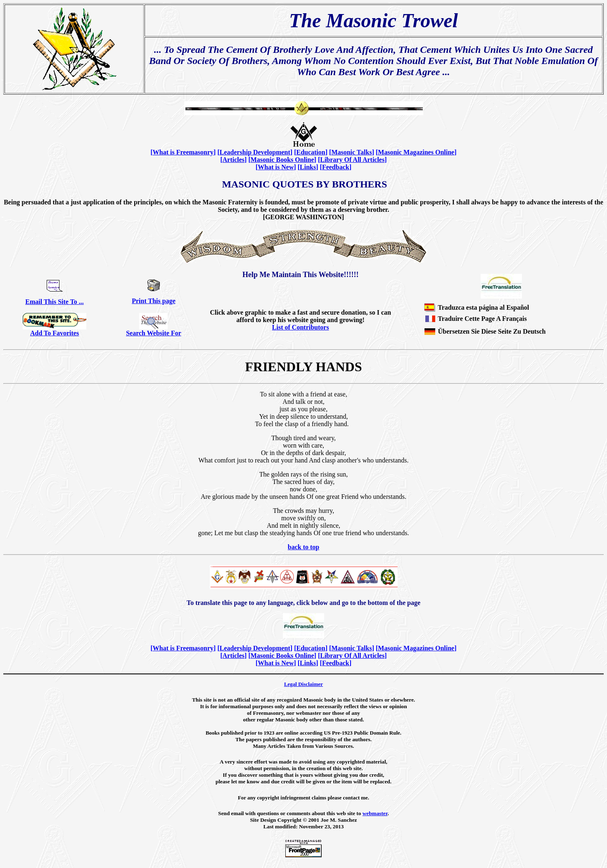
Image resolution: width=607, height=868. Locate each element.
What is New (276, 167)
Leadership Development (255, 152)
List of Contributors (301, 327)
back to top (303, 547)
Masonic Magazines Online (416, 152)
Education (311, 152)
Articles (234, 160)
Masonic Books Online (282, 160)
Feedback (336, 167)
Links (308, 167)
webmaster (375, 813)
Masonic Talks (351, 152)
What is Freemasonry (183, 152)
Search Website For (154, 333)
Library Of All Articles (352, 160)
